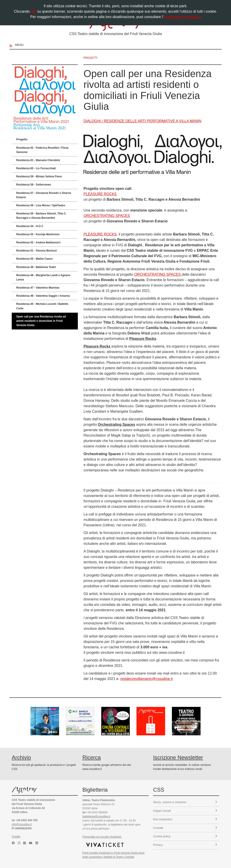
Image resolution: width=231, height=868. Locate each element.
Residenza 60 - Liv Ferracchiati (36, 168)
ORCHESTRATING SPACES (107, 216)
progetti (90, 58)
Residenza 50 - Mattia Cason (34, 259)
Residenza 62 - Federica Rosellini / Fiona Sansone (42, 150)
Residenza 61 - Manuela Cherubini (38, 160)
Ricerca (91, 757)
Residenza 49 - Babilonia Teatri (36, 267)
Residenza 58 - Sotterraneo (34, 185)
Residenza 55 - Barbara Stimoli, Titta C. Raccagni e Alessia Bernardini (41, 216)
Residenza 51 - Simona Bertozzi (37, 251)
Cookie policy (185, 836)
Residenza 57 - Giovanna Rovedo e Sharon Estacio (44, 195)
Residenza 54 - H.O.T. (30, 226)
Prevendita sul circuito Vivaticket (102, 837)
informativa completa (181, 17)
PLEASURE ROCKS (100, 194)
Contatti (185, 828)
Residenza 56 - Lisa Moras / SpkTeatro (41, 205)
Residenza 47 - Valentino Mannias (38, 288)
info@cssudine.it (22, 824)
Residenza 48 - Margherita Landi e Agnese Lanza (43, 277)
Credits (16, 837)
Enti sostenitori (185, 819)
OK (33, 11)
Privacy (185, 845)
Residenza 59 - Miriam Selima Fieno (39, 176)
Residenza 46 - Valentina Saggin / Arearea (43, 296)
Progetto (22, 139)
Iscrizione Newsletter (178, 757)
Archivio (21, 757)
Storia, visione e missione (185, 802)
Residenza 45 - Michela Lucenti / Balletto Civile (42, 306)
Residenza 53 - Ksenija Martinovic (38, 234)
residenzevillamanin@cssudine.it (146, 679)
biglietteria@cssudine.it (96, 816)
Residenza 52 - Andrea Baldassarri (38, 242)
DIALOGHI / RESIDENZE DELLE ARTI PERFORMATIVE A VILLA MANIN (142, 121)
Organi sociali (185, 811)
